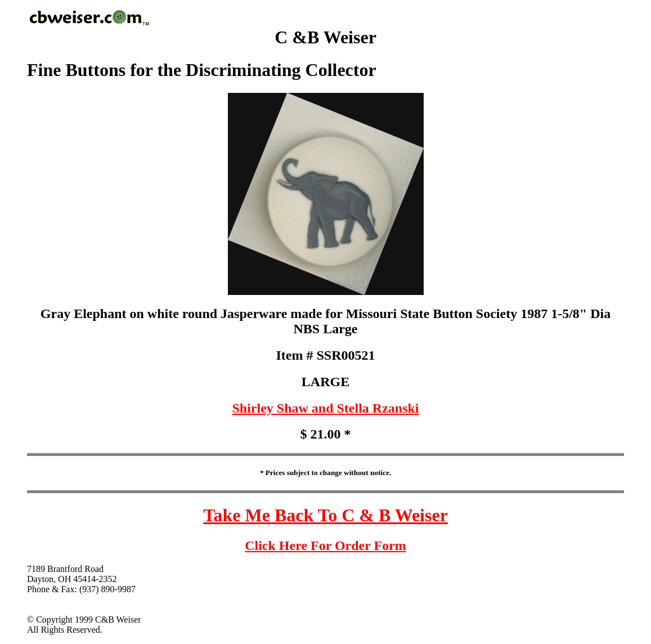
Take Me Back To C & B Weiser (326, 515)
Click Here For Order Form (326, 545)
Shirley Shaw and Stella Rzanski (325, 408)
